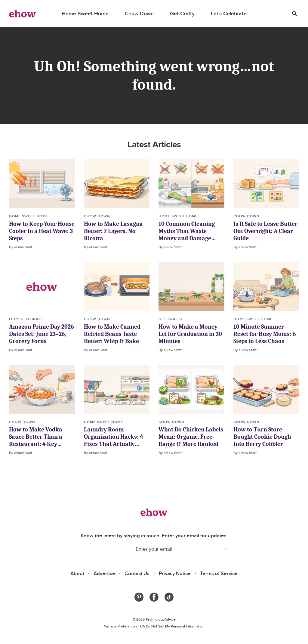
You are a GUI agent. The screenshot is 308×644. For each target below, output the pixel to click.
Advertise (104, 573)
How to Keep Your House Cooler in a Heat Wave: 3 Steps (42, 231)
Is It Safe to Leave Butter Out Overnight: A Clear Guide (265, 231)
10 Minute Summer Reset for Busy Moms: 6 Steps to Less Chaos (265, 334)
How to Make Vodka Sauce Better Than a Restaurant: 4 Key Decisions (36, 440)
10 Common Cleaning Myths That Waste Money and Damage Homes (187, 235)
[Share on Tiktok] (169, 597)
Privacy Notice (175, 573)
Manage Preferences (121, 626)
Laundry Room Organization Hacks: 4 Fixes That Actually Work (114, 440)
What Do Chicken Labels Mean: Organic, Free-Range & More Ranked (191, 437)
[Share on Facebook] (154, 597)
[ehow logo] (23, 14)
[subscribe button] (225, 549)
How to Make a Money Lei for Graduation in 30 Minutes (190, 334)
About (77, 573)
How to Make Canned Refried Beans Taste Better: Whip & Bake (112, 334)
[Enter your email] (150, 549)
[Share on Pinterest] (139, 597)
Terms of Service (219, 573)
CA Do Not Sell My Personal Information (172, 626)
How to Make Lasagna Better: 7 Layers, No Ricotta (113, 231)
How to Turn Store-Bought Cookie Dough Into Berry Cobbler (262, 437)
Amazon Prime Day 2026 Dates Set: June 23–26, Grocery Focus (42, 334)
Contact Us (137, 573)
